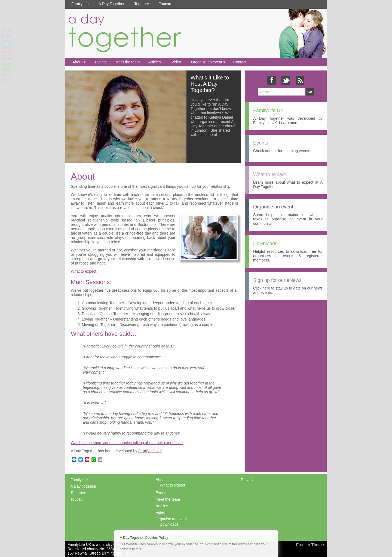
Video (176, 62)
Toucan (165, 4)
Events (101, 62)
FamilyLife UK (150, 451)
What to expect (83, 271)
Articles (155, 62)
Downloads (169, 524)
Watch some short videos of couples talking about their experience (127, 443)
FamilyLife (80, 4)
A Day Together (111, 4)
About (77, 62)
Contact (240, 62)
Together (142, 4)
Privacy (247, 480)
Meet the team (128, 62)
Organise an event (207, 62)
